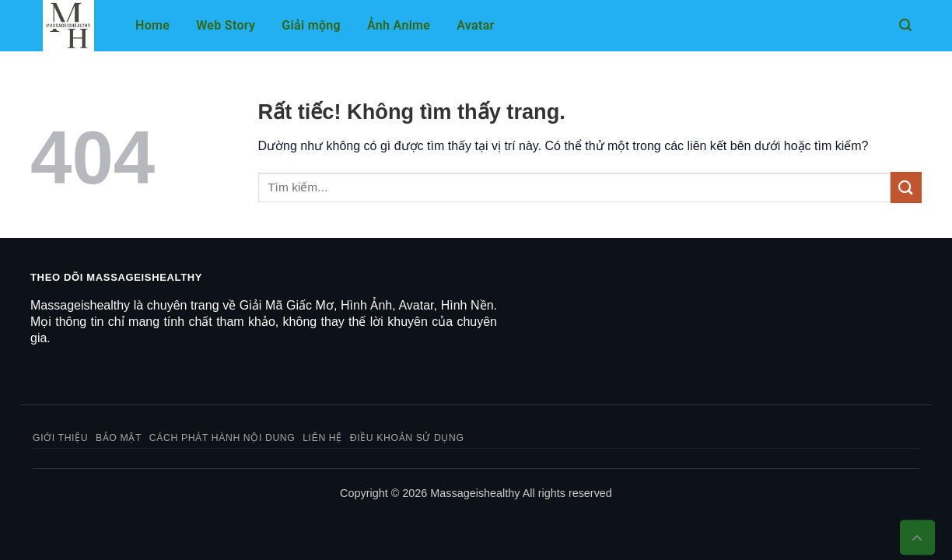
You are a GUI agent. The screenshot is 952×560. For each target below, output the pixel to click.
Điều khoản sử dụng (407, 438)
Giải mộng (311, 25)
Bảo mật (119, 438)
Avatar (475, 25)
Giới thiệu (60, 438)
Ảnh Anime (399, 25)
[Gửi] (906, 187)
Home (152, 25)
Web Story (226, 25)
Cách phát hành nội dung (222, 438)
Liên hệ (322, 438)
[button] (905, 25)
